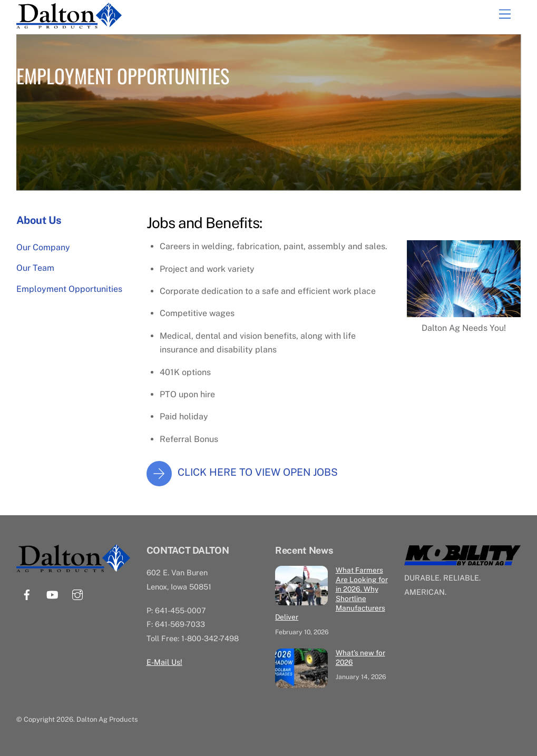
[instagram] (77, 593)
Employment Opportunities (69, 289)
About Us (39, 220)
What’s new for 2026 (360, 657)
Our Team (35, 268)
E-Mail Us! (164, 662)
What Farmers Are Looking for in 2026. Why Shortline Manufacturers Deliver (331, 593)
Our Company (43, 247)
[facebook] (27, 593)
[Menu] (505, 14)
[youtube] (52, 593)
